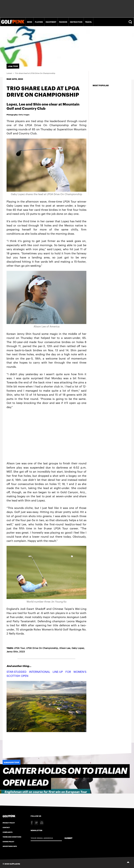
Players (39, 22)
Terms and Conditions (12, 837)
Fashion (63, 22)
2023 (22, 651)
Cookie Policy (8, 841)
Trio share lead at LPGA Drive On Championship (35, 73)
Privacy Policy (9, 823)
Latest (9, 73)
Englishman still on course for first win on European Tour (46, 792)
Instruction (76, 22)
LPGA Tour (19, 648)
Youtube (42, 823)
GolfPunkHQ (15, 864)
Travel (88, 22)
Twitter (36, 823)
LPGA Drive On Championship (42, 648)
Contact (6, 827)
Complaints (8, 832)
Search (131, 22)
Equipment (51, 22)
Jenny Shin (12, 651)
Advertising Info (10, 846)
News (30, 22)
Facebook (32, 823)
